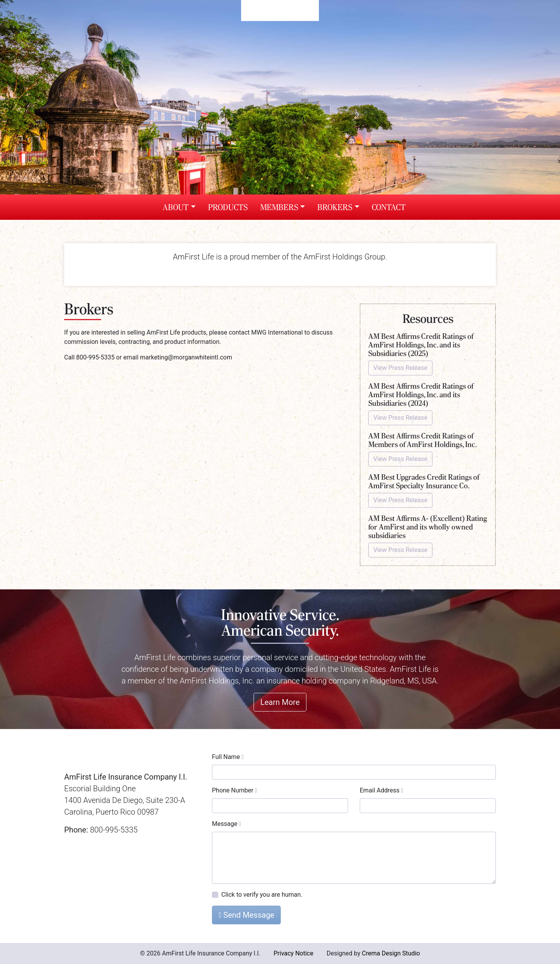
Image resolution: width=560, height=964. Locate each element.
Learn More (280, 702)
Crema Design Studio (391, 953)
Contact (389, 207)
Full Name (228, 757)
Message (227, 824)
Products (228, 207)
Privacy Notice (293, 953)
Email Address (381, 790)
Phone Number (234, 790)
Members (279, 207)
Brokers (335, 207)
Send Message (246, 915)
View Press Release (400, 368)
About (176, 207)
